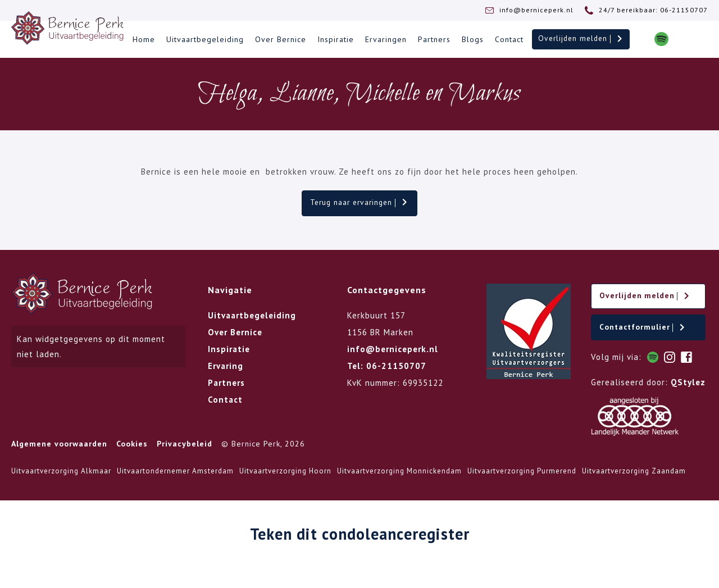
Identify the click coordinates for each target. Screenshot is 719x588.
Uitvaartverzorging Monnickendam (399, 475)
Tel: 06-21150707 (387, 367)
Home (142, 40)
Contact (507, 40)
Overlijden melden (580, 39)
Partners (432, 40)
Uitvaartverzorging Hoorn (285, 475)
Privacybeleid (185, 448)
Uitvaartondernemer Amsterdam (175, 475)
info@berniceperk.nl (393, 350)
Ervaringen (384, 40)
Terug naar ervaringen (360, 203)
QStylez (688, 386)
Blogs (470, 40)
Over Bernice (278, 40)
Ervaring (226, 367)
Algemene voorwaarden (59, 448)
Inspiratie (333, 40)
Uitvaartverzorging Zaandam (634, 475)
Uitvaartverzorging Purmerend (522, 475)
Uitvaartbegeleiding (203, 40)
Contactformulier (644, 330)
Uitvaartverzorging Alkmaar (61, 475)
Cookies (132, 448)
